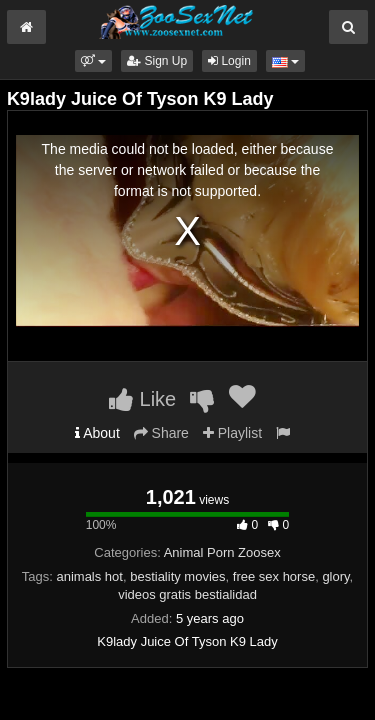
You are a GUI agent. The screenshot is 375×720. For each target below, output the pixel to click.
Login (229, 61)
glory (335, 576)
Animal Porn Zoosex (222, 552)
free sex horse (274, 576)
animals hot (89, 576)
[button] (93, 61)
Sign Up (157, 61)
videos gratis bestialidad (187, 594)
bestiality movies (177, 576)
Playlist (232, 433)
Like (142, 399)
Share (161, 433)
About (97, 433)
